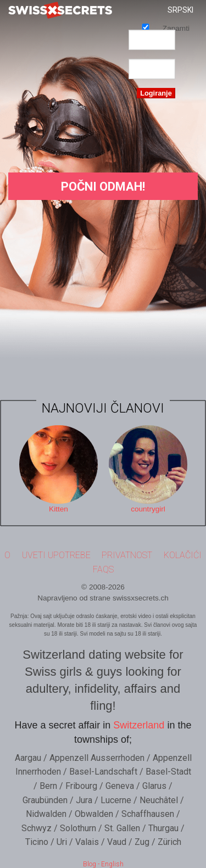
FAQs (103, 569)
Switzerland (139, 725)
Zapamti (146, 27)
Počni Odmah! (103, 187)
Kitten (59, 509)
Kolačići (183, 555)
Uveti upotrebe (56, 555)
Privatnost (127, 555)
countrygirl (148, 509)
